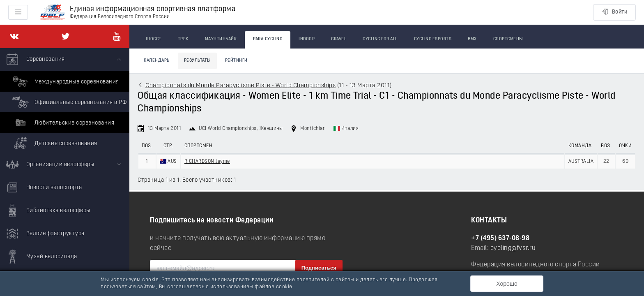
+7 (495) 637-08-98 (500, 238)
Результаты (197, 61)
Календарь (157, 61)
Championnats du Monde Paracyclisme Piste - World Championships (240, 86)
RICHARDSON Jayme (207, 162)
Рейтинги (236, 61)
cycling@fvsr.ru (513, 248)
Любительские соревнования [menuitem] (62, 123)
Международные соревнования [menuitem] (65, 81)
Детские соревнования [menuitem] (54, 143)
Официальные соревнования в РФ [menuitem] (68, 102)
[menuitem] (65, 101)
